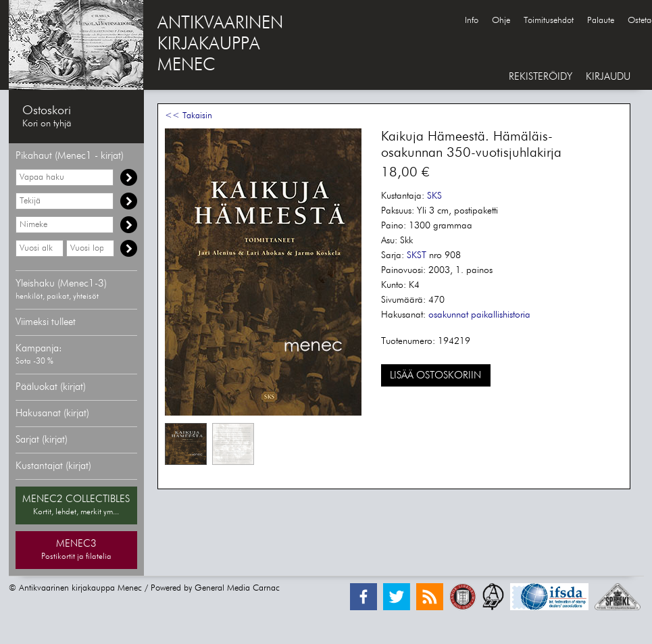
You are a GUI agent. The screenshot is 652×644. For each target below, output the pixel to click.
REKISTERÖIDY (541, 77)
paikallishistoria (501, 315)
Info (472, 21)
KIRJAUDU (608, 77)
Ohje (501, 21)
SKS (434, 196)
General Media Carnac (237, 588)
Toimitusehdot (549, 21)
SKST (417, 255)
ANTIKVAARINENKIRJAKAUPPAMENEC (220, 45)
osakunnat (448, 315)
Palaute (601, 21)
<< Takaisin (189, 116)
